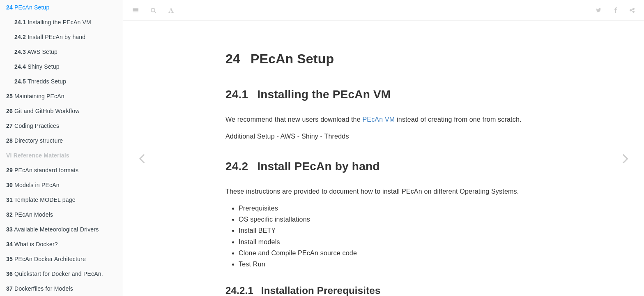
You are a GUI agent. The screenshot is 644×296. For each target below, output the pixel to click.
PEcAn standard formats (42, 170)
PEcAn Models (30, 215)
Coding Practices (33, 126)
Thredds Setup (40, 81)
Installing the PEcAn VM (53, 22)
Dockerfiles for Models (40, 289)
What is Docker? (32, 244)
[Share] (632, 10)
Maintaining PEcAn (35, 96)
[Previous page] (142, 158)
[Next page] (626, 158)
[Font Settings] (171, 10)
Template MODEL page (41, 200)
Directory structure (34, 141)
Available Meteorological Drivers (52, 229)
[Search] (153, 10)
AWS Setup (36, 52)
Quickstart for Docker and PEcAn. (55, 274)
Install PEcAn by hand (50, 37)
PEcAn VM (378, 119)
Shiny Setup (37, 67)
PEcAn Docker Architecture (46, 259)
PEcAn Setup (28, 7)
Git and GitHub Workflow (43, 111)
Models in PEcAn (33, 185)
